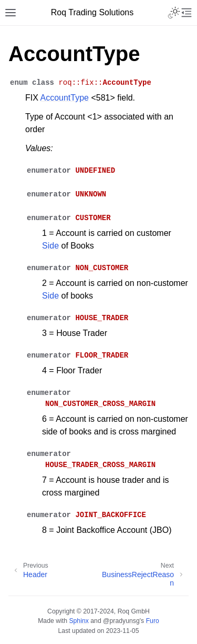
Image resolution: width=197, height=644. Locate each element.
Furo (153, 621)
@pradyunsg (121, 621)
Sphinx (79, 621)
